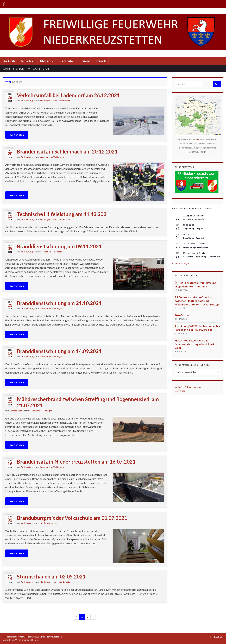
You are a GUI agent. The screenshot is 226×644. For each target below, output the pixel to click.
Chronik (101, 61)
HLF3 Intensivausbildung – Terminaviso (202, 257)
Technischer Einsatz (61, 101)
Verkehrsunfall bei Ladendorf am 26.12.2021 (68, 95)
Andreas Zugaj (27, 101)
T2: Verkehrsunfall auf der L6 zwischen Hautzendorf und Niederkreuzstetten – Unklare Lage (197, 301)
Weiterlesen (17, 135)
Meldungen (45, 101)
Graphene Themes (30, 640)
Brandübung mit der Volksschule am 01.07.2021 (72, 518)
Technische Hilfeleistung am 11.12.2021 (63, 214)
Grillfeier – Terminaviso (194, 219)
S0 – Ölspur (182, 315)
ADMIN (6, 69)
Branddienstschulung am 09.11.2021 (59, 246)
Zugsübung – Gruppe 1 (194, 229)
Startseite (9, 61)
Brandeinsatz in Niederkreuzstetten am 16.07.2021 (76, 462)
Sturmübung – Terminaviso (196, 247)
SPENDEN (19, 69)
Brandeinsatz (46, 157)
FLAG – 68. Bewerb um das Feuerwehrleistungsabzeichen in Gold (195, 344)
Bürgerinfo (67, 61)
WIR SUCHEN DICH (38, 69)
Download (180, 391)
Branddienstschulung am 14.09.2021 (59, 351)
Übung (54, 523)
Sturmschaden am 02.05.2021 (51, 576)
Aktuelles (28, 61)
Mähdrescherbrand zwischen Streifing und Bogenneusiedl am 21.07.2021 (88, 402)
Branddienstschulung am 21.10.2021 (59, 303)
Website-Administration (188, 387)
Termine (85, 61)
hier (198, 139)
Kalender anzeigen (181, 264)
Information (45, 252)
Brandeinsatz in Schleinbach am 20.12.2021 (67, 151)
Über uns (47, 61)
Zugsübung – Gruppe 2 (194, 238)
